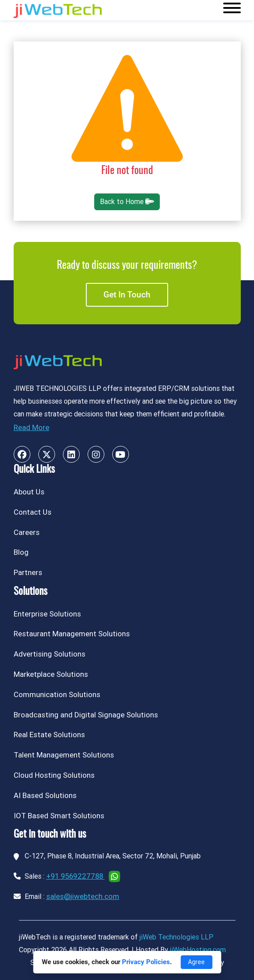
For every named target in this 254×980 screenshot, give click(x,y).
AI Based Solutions (45, 795)
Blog (21, 552)
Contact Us (33, 512)
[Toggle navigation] (232, 10)
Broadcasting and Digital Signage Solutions (86, 715)
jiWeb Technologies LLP (177, 937)
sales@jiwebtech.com (83, 896)
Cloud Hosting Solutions (54, 775)
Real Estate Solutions (49, 735)
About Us (29, 492)
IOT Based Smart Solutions (59, 816)
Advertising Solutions (50, 654)
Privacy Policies (146, 962)
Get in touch (127, 295)
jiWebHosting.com (198, 950)
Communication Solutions (57, 694)
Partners (28, 572)
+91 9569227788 (75, 876)
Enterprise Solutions (47, 614)
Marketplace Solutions (51, 674)
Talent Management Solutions (64, 755)
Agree (196, 962)
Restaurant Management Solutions (72, 634)
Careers (27, 532)
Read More (31, 427)
